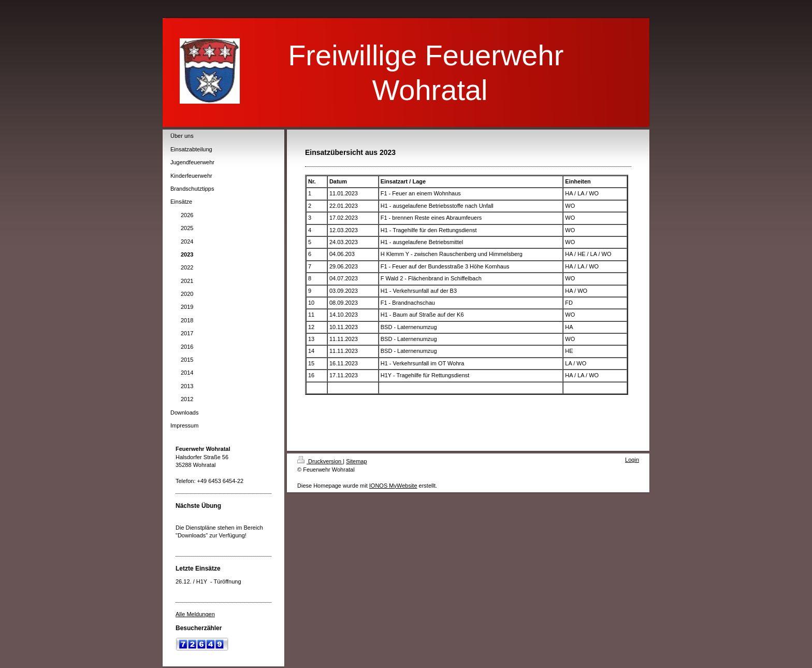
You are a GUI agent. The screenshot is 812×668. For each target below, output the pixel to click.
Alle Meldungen (195, 614)
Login (632, 460)
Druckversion (320, 461)
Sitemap (356, 461)
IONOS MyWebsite (393, 486)
